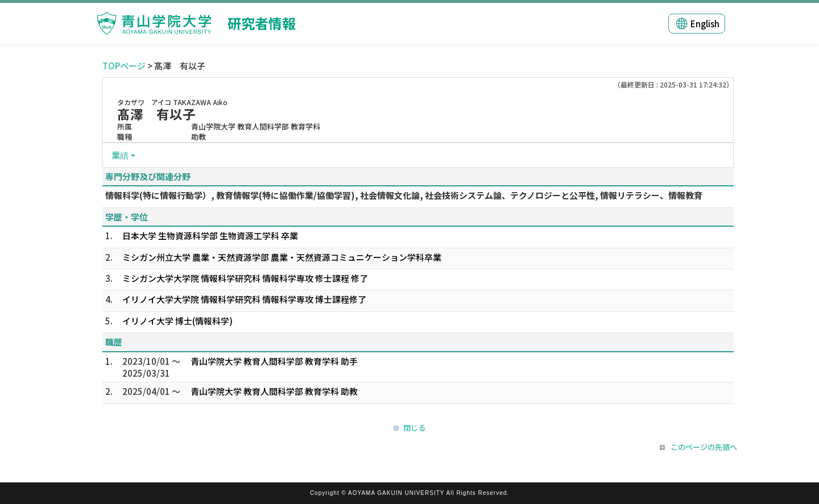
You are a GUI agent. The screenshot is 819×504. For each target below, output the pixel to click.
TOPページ (124, 66)
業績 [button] (120, 155)
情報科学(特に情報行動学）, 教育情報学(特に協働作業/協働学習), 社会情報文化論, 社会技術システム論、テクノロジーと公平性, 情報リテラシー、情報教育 (404, 195)
